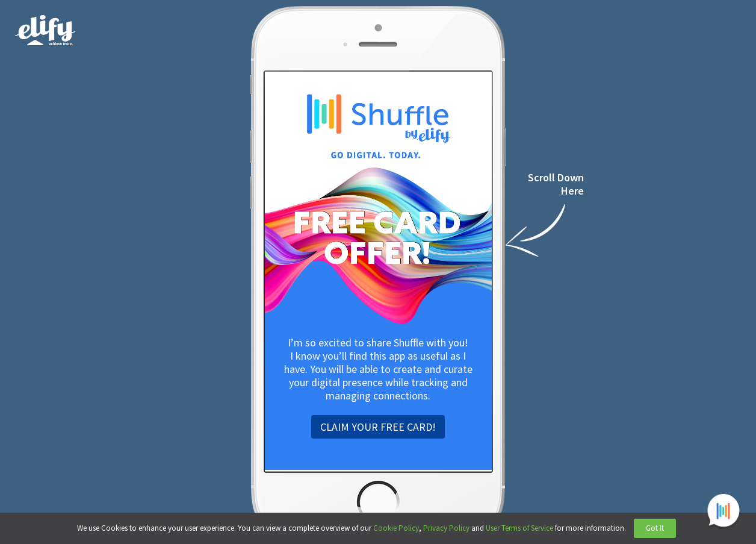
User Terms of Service (519, 528)
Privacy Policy (446, 528)
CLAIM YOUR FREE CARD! (378, 427)
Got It (655, 528)
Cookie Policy (396, 528)
